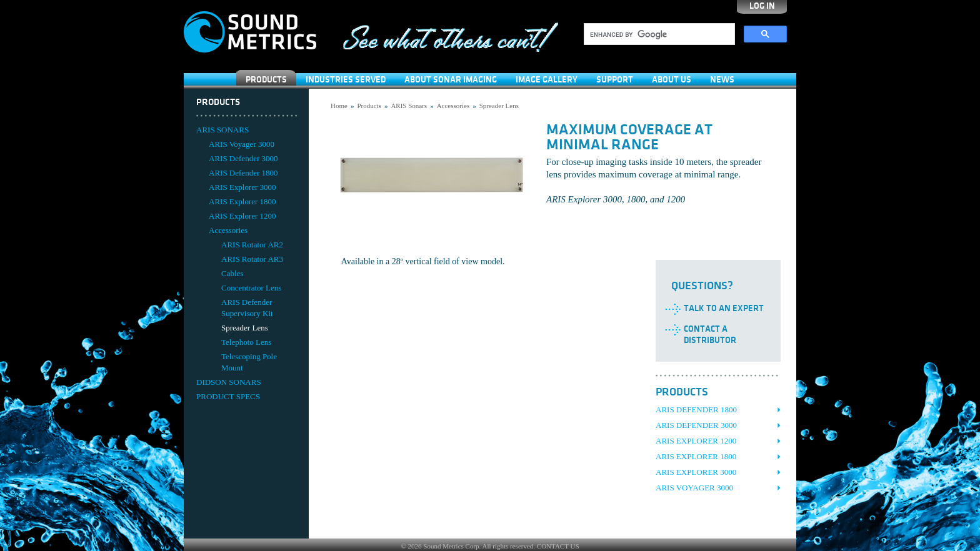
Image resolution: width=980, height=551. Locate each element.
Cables (232, 273)
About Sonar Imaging (451, 80)
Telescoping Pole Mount (249, 362)
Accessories (228, 230)
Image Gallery (547, 80)
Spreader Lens (245, 328)
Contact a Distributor (710, 335)
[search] (658, 34)
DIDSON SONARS (229, 382)
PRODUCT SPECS (228, 396)
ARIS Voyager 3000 (242, 144)
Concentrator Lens (251, 288)
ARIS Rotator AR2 (252, 245)
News (722, 80)
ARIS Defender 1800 (243, 173)
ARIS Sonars (409, 106)
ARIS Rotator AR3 (252, 259)
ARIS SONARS (222, 130)
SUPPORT (615, 80)
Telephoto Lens (246, 342)
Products (266, 80)
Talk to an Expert (724, 308)
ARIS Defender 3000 (243, 158)
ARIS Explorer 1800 (242, 201)
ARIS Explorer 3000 (242, 187)
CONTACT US (558, 546)
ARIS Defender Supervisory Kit (247, 308)
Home (339, 106)
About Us (672, 80)
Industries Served (346, 80)
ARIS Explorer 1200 (242, 216)
